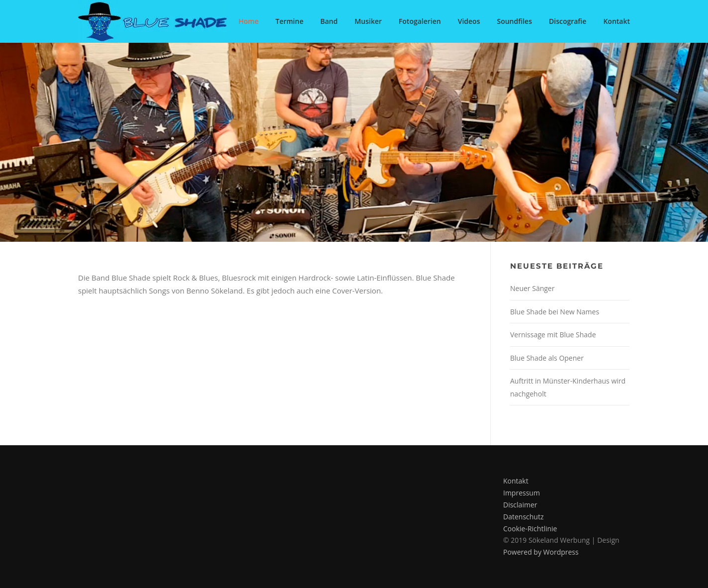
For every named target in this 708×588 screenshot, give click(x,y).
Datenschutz (523, 517)
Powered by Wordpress (541, 552)
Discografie (568, 21)
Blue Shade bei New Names (555, 312)
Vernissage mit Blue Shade (553, 335)
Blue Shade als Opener (547, 358)
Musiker (368, 21)
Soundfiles (514, 21)
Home (248, 21)
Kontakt (617, 21)
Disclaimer (520, 505)
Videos (469, 21)
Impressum (522, 493)
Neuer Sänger (532, 288)
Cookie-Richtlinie (530, 529)
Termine (289, 21)
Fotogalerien (420, 21)
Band (329, 21)
